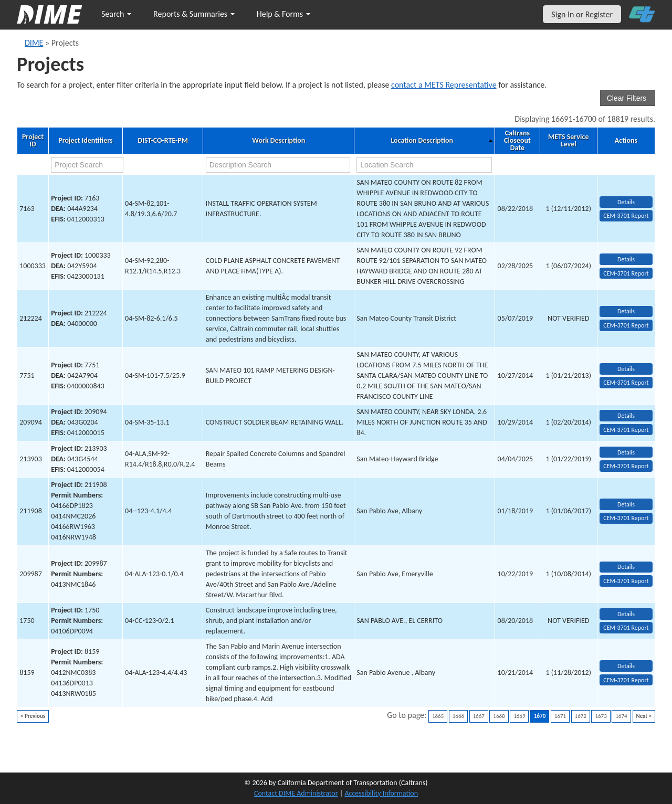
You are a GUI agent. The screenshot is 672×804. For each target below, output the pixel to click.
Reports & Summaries (194, 14)
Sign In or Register (582, 14)
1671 (560, 716)
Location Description (422, 141)
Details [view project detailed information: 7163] (626, 202)
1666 (458, 716)
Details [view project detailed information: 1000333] (626, 259)
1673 (601, 716)
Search (116, 14)
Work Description (279, 141)
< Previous (33, 716)
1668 (499, 716)
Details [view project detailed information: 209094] (626, 416)
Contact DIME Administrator (296, 793)
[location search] (424, 165)
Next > (644, 716)
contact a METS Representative (444, 85)
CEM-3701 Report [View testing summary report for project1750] (626, 628)
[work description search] (278, 165)
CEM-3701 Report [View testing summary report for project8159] (626, 680)
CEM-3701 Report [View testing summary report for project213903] (626, 466)
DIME (34, 43)
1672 (581, 716)
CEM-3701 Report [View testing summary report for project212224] (626, 325)
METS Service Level (568, 141)
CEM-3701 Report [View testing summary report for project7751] (626, 383)
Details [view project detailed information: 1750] (626, 614)
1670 (540, 716)
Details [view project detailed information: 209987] (626, 567)
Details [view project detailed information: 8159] (626, 666)
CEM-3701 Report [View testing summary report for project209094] (626, 430)
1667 (479, 716)
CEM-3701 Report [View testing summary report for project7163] (626, 216)
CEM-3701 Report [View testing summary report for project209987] (626, 581)
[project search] (87, 165)
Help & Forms (283, 14)
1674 (621, 716)
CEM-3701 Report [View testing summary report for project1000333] (626, 273)
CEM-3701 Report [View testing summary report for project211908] (626, 518)
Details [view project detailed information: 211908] (626, 504)
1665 (438, 716)
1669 (519, 716)
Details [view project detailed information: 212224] (626, 311)
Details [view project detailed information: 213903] (626, 452)
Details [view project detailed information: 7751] (626, 369)
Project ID (33, 141)
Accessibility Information (381, 793)
